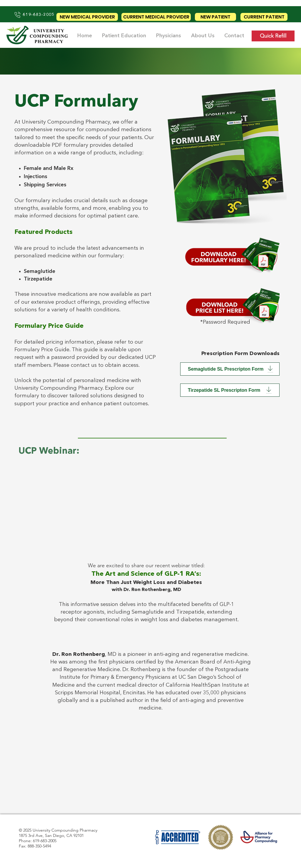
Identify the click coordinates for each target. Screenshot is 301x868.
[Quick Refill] (273, 36)
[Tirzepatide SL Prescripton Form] (230, 390)
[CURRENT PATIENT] (264, 17)
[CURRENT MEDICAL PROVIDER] (156, 17)
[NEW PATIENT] (215, 17)
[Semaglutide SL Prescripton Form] (230, 369)
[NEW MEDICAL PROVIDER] (87, 17)
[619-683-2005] (34, 15)
